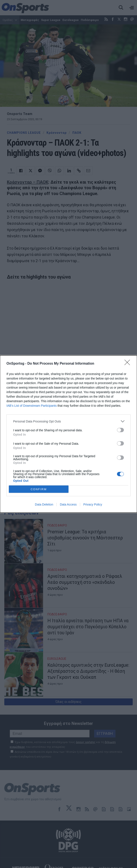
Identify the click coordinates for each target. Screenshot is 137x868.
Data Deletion (44, 504)
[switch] (120, 430)
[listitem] (68, 421)
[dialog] (68, 434)
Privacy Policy (93, 504)
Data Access (68, 504)
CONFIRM (39, 489)
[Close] (129, 364)
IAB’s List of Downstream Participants (32, 406)
